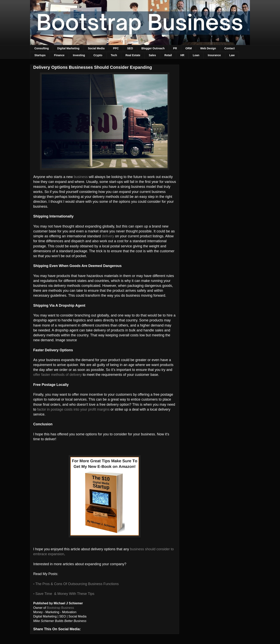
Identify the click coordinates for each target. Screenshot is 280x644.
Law (232, 55)
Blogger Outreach (153, 48)
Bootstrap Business (60, 608)
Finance (59, 55)
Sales (152, 55)
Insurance (214, 55)
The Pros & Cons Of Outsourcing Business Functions (77, 584)
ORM (189, 48)
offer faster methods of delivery (58, 375)
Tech (114, 55)
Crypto (98, 55)
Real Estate (133, 55)
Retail (168, 55)
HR (182, 55)
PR (175, 48)
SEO (130, 48)
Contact (229, 48)
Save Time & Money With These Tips (65, 594)
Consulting (42, 48)
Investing (79, 55)
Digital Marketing (68, 48)
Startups (40, 55)
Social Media (96, 48)
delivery (108, 236)
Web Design (208, 48)
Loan (196, 55)
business (81, 177)
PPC (116, 48)
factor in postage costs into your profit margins (73, 409)
